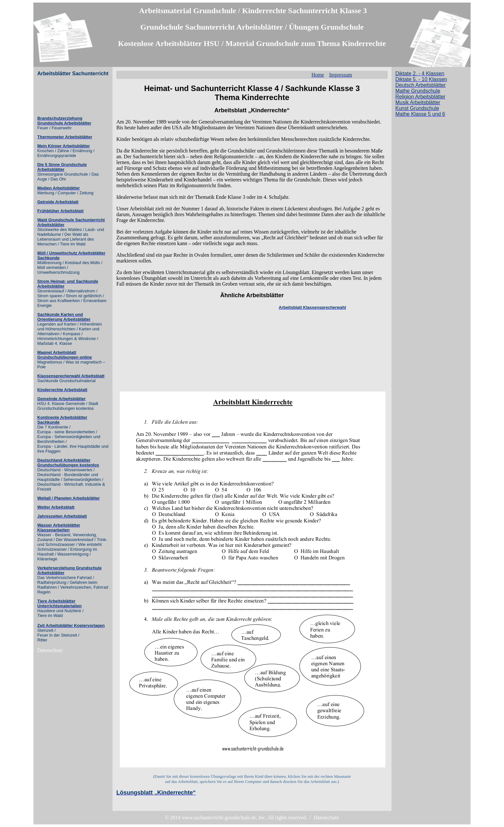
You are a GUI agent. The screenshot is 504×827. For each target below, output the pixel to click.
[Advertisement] (63, 96)
